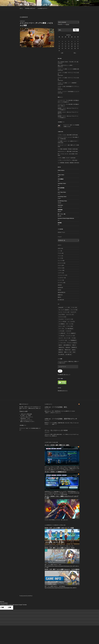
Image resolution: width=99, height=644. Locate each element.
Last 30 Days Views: (62, 197)
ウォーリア (60, 261)
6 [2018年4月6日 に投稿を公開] (72, 41)
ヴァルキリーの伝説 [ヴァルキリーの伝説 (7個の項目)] (72, 343)
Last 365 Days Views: (63, 201)
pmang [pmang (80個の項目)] (61, 307)
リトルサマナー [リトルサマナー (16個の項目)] (63, 340)
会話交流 (60, 287)
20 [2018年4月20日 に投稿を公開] (72, 46)
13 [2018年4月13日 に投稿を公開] (72, 44)
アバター (60, 253)
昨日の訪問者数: (61, 188)
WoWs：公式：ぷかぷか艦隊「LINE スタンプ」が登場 (59, 528)
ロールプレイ (61, 283)
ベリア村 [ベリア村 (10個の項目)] (61, 336)
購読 (60, 371)
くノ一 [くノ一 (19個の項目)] (67, 307)
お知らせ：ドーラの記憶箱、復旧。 (56, 407)
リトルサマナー (61, 278)
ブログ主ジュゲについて (30, 8)
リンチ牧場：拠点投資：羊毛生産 (65, 149)
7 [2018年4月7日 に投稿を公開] (75, 41)
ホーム (21, 8)
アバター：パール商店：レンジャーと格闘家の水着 (68, 69)
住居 (59, 290)
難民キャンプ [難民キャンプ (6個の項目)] (68, 352)
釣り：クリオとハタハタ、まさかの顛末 (66, 154)
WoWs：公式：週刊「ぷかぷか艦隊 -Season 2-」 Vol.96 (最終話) (62, 569)
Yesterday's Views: (62, 183)
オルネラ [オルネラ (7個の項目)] (73, 312)
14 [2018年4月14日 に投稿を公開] (75, 44)
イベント (60, 256)
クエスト (60, 265)
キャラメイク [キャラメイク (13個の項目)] (62, 317)
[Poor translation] (9, 608)
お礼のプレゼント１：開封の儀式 (65, 151)
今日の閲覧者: (61, 179)
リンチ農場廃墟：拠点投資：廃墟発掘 (66, 163)
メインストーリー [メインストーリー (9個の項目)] (70, 336)
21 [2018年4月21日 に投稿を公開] (75, 46)
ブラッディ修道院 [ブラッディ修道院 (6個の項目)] (71, 333)
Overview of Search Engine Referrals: (66, 218)
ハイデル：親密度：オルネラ (64, 158)
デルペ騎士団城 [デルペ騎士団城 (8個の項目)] (69, 329)
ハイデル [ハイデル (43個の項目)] (61, 331)
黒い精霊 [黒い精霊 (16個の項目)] (69, 354)
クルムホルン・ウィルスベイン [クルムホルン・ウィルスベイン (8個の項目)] (66, 319)
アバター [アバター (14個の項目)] (74, 307)
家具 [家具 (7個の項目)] (74, 345)
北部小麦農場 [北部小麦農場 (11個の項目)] (67, 345)
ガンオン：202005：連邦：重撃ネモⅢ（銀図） (57, 445)
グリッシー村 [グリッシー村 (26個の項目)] (62, 322)
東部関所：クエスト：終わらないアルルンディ (67, 108)
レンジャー (60, 280)
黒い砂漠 (60, 300)
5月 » (75, 53)
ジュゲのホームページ (43, 8)
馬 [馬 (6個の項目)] (74, 352)
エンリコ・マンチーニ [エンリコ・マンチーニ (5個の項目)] (64, 312)
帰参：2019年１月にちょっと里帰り (65, 65)
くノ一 (59, 251)
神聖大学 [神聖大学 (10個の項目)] (68, 350)
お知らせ (60, 248)
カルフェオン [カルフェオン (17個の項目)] (70, 314)
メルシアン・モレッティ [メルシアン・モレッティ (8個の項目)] (64, 338)
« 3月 (62, 53)
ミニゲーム (60, 273)
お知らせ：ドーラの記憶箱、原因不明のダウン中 (61, 419)
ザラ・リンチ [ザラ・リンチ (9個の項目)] (70, 324)
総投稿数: (60, 223)
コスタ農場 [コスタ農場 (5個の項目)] (62, 324)
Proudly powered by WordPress (26, 596)
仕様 (59, 285)
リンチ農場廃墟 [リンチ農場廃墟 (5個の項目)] (72, 340)
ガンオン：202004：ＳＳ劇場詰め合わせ (56, 472)
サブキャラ (60, 268)
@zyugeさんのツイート (63, 391)
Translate (66, 24)
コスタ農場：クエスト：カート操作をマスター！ (68, 141)
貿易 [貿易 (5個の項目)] (74, 350)
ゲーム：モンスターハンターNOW (56, 430)
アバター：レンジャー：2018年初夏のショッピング (68, 92)
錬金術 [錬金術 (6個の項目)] (61, 352)
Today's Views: (61, 175)
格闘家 (59, 295)
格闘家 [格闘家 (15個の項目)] (61, 350)
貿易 (59, 297)
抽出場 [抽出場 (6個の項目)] (68, 347)
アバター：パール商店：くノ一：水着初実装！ (67, 83)
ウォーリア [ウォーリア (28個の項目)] (74, 310)
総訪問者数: (60, 210)
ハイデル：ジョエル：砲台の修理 (65, 135)
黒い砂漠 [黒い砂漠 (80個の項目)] (61, 354)
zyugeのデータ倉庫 (23, 411)
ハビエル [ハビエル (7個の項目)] (68, 331)
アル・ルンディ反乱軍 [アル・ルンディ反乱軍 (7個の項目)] (64, 310)
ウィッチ (60, 258)
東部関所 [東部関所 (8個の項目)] (74, 347)
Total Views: (61, 205)
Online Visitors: (61, 170)
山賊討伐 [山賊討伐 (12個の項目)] (61, 347)
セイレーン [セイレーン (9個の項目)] (62, 326)
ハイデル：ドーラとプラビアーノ (65, 160)
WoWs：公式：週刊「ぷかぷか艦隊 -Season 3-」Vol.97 (60, 548)
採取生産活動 (61, 292)
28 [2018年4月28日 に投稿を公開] (75, 48)
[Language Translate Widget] (68, 22)
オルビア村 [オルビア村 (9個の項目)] (62, 314)
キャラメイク (61, 263)
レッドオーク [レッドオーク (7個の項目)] (62, 343)
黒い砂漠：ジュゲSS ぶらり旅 (36, 5)
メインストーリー (61, 275)
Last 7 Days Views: (62, 192)
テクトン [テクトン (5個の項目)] (61, 329)
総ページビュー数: (62, 214)
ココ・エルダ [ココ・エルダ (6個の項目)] (71, 322)
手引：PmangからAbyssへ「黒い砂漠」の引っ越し (68, 62)
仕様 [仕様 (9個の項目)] (60, 345)
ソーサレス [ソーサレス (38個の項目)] (69, 326)
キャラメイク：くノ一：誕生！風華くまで (67, 145)
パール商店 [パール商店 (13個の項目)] (62, 333)
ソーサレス (60, 270)
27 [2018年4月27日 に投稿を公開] (72, 48)
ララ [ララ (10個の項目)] (74, 338)
